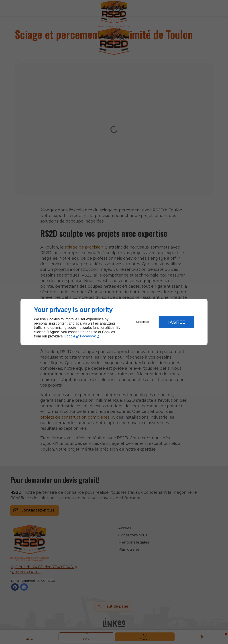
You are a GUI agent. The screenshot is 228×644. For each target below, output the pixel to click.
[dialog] (114, 322)
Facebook (88, 336)
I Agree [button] (176, 322)
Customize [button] (143, 322)
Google (69, 336)
